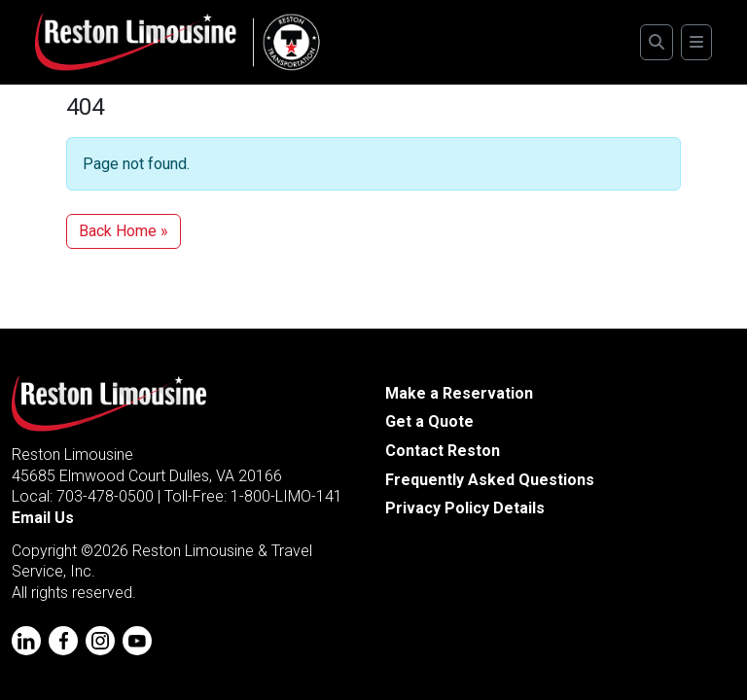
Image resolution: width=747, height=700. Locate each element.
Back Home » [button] (124, 231)
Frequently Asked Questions (490, 480)
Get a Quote (429, 421)
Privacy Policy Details (465, 508)
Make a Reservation (459, 393)
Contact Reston (443, 451)
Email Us (43, 518)
